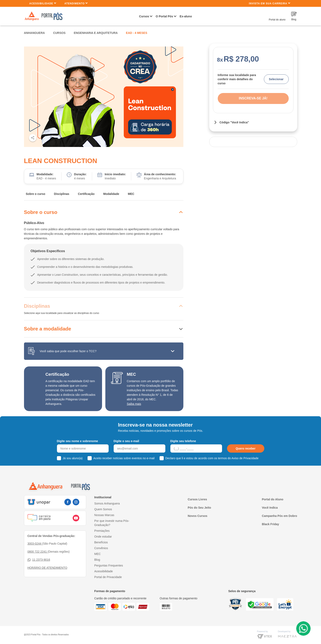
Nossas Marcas (104, 515)
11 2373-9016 (39, 560)
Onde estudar (103, 537)
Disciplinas (62, 194)
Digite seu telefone (183, 441)
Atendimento (76, 3)
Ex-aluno (186, 16)
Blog (97, 560)
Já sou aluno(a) (73, 458)
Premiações (102, 531)
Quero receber (246, 448)
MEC (131, 194)
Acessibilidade (43, 3)
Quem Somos (103, 509)
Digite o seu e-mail (126, 441)
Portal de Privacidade (108, 577)
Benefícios (101, 542)
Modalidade (111, 194)
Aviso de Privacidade (245, 458)
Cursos (144, 16)
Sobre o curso (36, 194)
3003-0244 (35, 544)
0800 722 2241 (38, 552)
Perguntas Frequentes (109, 565)
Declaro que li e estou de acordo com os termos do (212, 458)
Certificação (86, 194)
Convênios (101, 548)
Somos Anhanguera (107, 503)
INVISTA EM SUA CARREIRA (269, 3)
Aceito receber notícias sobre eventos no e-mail (124, 458)
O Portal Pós (164, 16)
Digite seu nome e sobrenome (78, 441)
